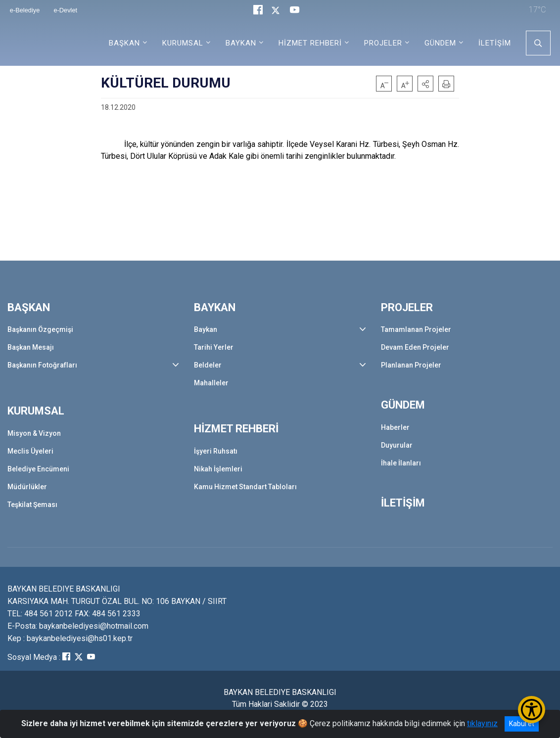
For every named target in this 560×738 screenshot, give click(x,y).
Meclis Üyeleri (30, 451)
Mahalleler (211, 383)
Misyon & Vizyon (34, 433)
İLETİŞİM (495, 43)
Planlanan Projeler (411, 365)
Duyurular (397, 445)
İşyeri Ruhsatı (216, 451)
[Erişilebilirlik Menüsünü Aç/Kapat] (532, 710)
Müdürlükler (27, 487)
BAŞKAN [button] (124, 43)
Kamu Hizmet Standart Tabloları (245, 487)
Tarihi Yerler (214, 347)
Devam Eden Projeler (415, 347)
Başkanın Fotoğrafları (42, 365)
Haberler (395, 427)
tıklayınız (482, 723)
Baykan (206, 329)
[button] (425, 84)
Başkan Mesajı (31, 347)
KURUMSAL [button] (183, 43)
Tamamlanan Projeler (416, 329)
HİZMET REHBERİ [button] (310, 43)
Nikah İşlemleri (218, 469)
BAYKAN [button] (241, 43)
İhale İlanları (401, 463)
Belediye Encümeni (38, 469)
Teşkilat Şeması (32, 505)
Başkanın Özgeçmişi (40, 329)
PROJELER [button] (383, 43)
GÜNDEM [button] (440, 43)
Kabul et (522, 724)
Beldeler (208, 365)
